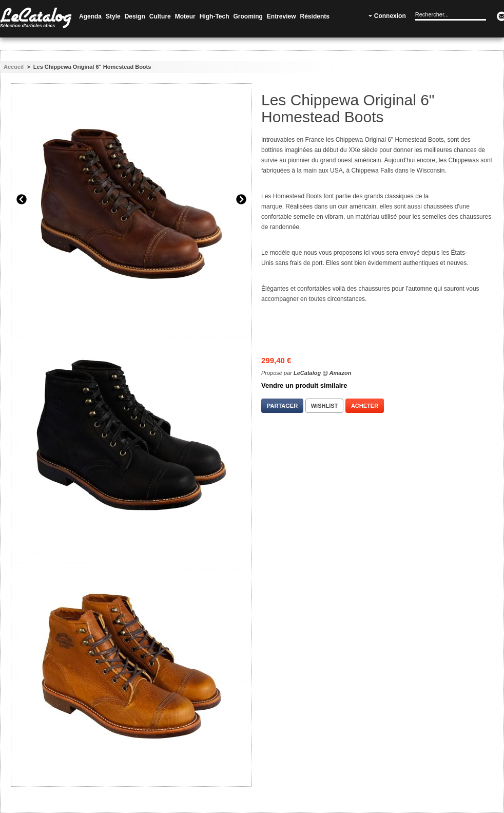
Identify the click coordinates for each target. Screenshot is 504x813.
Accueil (14, 67)
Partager (282, 406)
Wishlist (325, 406)
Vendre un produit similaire (304, 385)
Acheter (365, 406)
